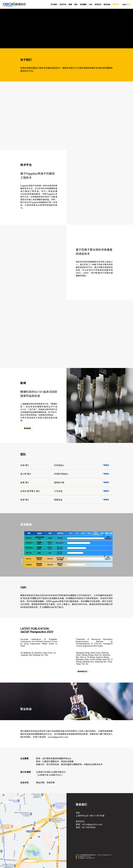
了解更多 (106, 465)
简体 (129, 4)
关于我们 (54, 4)
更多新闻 (27, 428)
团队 (76, 4)
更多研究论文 (82, 672)
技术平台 (63, 4)
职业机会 (107, 4)
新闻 (70, 4)
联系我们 (116, 4)
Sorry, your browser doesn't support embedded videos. (66, 29)
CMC (91, 4)
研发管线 (83, 4)
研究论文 (98, 4)
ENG (124, 5)
